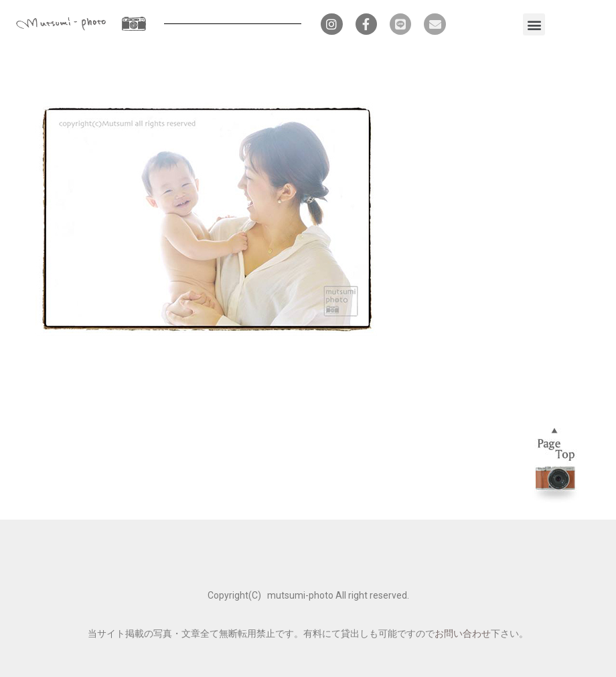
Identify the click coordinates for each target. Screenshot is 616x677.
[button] (534, 24)
